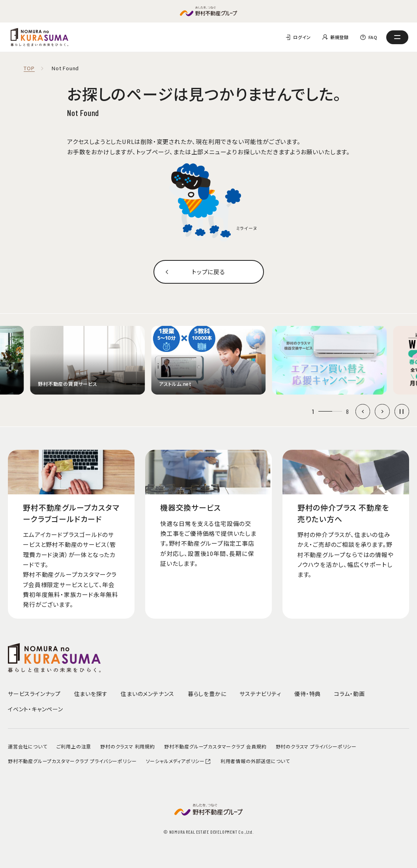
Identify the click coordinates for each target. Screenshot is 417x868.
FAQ (373, 37)
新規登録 (339, 37)
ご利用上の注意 (74, 746)
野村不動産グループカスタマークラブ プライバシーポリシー (72, 761)
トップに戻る (208, 272)
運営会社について (27, 746)
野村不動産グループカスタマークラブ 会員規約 (215, 746)
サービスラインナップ (34, 694)
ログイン (302, 37)
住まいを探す (91, 694)
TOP (29, 68)
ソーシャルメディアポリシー (179, 761)
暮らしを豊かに (207, 694)
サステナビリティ (260, 694)
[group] (88, 360)
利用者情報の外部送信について (255, 761)
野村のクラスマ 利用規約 (128, 746)
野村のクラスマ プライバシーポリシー (316, 746)
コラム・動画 (350, 694)
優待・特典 (308, 694)
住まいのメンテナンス (148, 694)
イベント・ (36, 709)
